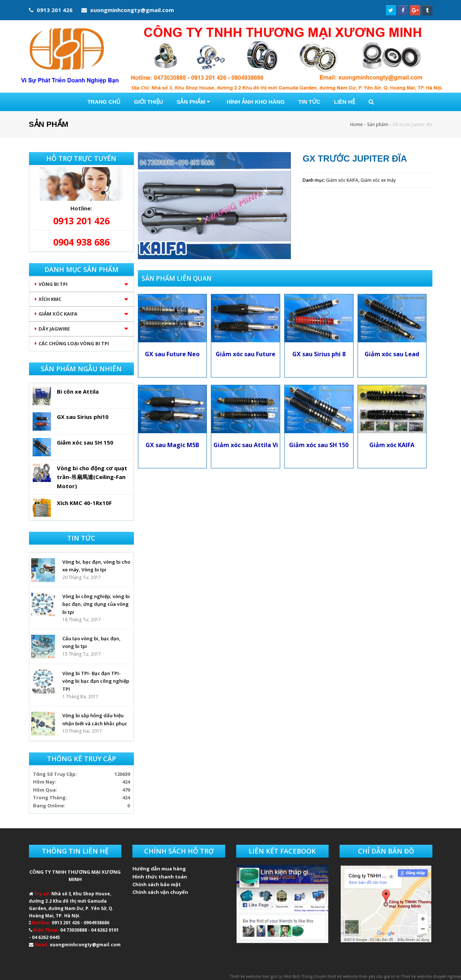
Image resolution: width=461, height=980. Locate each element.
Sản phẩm (378, 124)
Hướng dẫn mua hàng (159, 869)
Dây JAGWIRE (54, 329)
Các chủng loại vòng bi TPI (74, 343)
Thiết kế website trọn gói (253, 976)
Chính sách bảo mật (157, 884)
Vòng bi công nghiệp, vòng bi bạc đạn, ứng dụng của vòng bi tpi (96, 604)
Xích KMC (50, 299)
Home (356, 124)
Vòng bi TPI (53, 284)
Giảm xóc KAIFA (342, 180)
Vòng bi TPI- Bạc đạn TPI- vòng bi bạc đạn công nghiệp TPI (96, 681)
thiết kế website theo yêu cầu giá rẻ (361, 976)
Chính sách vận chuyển (160, 892)
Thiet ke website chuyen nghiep (431, 976)
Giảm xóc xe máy (378, 180)
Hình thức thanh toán (160, 877)
